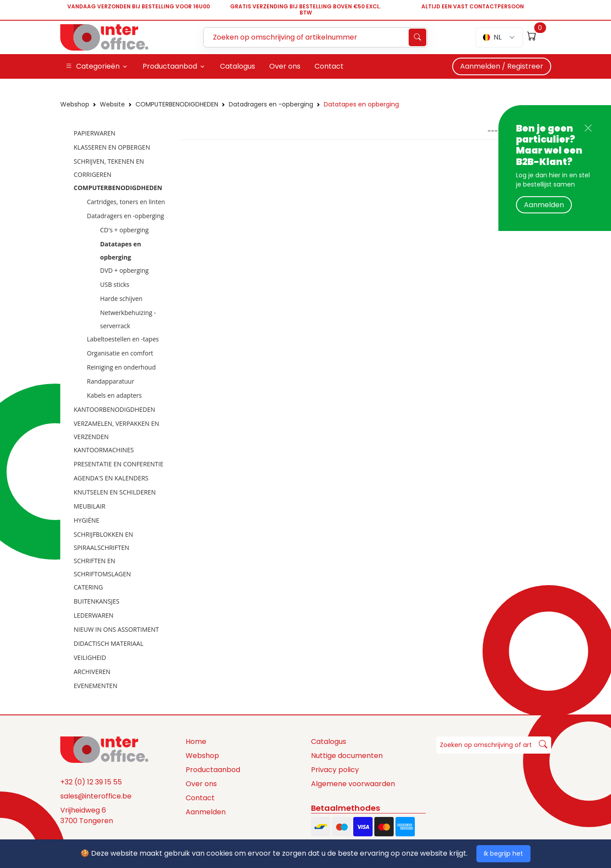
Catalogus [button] (238, 66)
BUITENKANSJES (97, 601)
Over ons (201, 784)
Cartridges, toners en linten (126, 202)
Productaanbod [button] (170, 66)
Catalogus (329, 742)
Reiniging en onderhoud (122, 367)
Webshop (75, 104)
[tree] (118, 410)
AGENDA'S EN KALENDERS (111, 478)
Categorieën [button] (93, 66)
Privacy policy (335, 770)
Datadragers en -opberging (271, 104)
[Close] (588, 128)
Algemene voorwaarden (353, 784)
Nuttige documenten (347, 756)
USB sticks (115, 284)
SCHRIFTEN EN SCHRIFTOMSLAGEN (102, 567)
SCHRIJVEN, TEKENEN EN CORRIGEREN (109, 168)
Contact (200, 798)
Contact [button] (329, 66)
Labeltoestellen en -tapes (123, 339)
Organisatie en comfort (120, 353)
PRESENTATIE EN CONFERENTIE (119, 464)
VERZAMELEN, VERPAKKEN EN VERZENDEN (117, 430)
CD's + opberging (124, 230)
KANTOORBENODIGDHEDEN (115, 409)
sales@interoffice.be (96, 796)
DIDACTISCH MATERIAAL (109, 643)
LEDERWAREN (94, 615)
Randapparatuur (111, 381)
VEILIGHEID (90, 657)
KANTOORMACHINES (104, 450)
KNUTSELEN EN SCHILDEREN (115, 492)
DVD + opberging (124, 270)
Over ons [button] (285, 66)
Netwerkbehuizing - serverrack (128, 319)
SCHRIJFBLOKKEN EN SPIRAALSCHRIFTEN (104, 541)
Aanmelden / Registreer (502, 66)
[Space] (104, 749)
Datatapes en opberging (361, 104)
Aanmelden (544, 205)
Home (196, 742)
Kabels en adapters (115, 395)
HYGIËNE (87, 520)
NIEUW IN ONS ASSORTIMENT (117, 629)
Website (112, 104)
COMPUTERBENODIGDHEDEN (177, 104)
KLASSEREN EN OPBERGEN (112, 147)
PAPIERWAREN (95, 133)
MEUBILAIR (90, 506)
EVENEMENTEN (96, 686)
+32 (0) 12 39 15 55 (91, 782)
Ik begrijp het (503, 853)
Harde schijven (121, 298)
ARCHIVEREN (92, 672)
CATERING (88, 587)
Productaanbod (213, 770)
